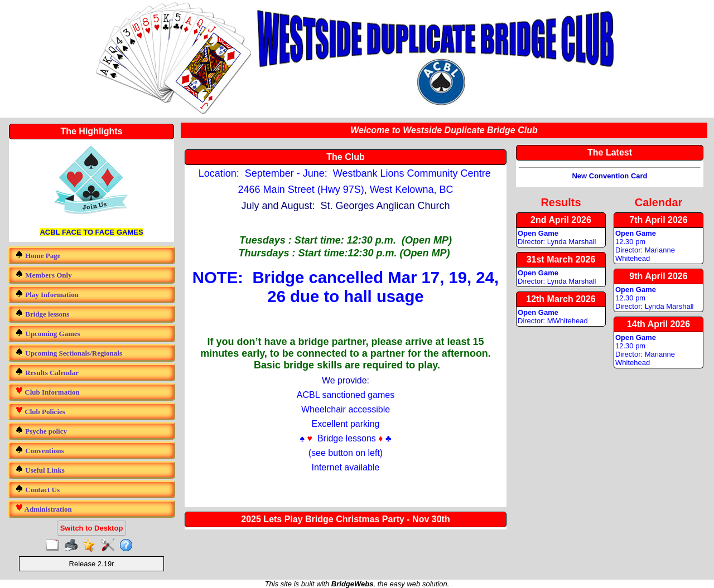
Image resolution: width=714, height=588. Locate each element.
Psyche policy (41, 431)
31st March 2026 (561, 259)
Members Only (44, 274)
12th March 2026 (561, 299)
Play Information (47, 294)
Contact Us (37, 489)
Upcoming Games (48, 333)
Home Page (38, 255)
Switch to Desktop (92, 528)
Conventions (40, 450)
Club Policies (40, 411)
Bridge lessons (42, 314)
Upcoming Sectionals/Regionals (69, 353)
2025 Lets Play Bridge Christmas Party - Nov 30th (345, 519)
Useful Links (40, 470)
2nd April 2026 (561, 220)
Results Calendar (47, 372)
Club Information (47, 392)
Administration (44, 509)
